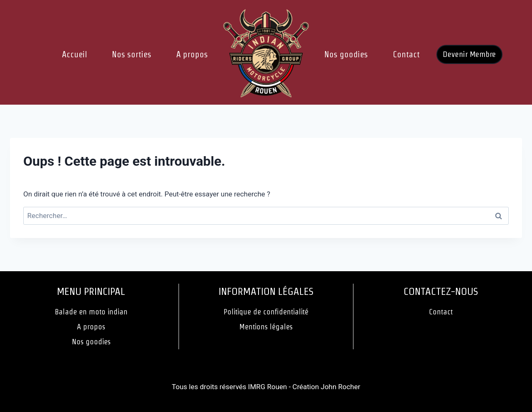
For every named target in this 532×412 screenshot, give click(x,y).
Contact (406, 54)
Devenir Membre (469, 54)
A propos (192, 54)
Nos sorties (132, 54)
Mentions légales (266, 327)
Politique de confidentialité (266, 312)
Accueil (74, 54)
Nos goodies (346, 54)
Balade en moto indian (91, 312)
